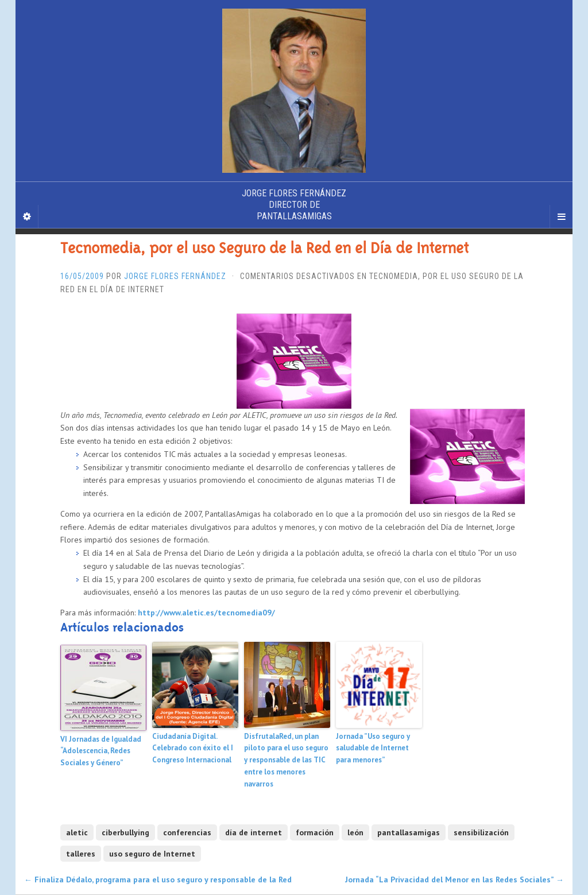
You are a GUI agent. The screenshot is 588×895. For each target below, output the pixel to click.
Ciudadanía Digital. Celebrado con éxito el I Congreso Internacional (193, 748)
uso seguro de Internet (152, 854)
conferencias (187, 832)
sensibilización (481, 832)
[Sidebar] (27, 216)
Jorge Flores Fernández (175, 276)
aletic (77, 832)
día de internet (254, 832)
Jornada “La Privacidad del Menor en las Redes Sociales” (454, 879)
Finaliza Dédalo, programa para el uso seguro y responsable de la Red (158, 879)
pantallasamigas (409, 832)
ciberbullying (125, 832)
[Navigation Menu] (561, 216)
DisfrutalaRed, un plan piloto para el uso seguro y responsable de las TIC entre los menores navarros (286, 760)
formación (315, 832)
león (355, 832)
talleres (81, 854)
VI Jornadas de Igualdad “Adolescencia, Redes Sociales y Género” (101, 751)
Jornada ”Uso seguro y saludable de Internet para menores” (373, 748)
